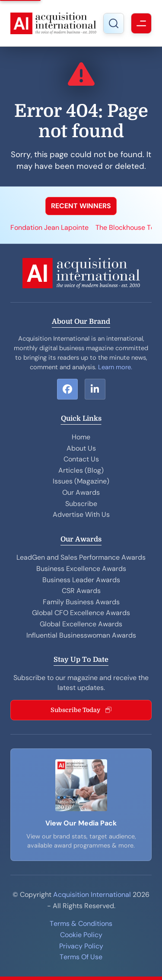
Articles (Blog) (81, 470)
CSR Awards (81, 591)
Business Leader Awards (81, 580)
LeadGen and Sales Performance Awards (81, 557)
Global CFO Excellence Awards (81, 613)
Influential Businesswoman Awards (81, 635)
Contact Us (81, 459)
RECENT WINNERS (81, 206)
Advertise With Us (81, 514)
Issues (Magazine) (81, 481)
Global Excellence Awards (81, 624)
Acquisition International (92, 895)
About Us (81, 448)
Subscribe (81, 504)
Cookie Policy (81, 935)
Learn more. (115, 367)
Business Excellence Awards (81, 569)
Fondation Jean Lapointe (49, 227)
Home (81, 437)
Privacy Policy (81, 946)
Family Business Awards (81, 602)
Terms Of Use (81, 957)
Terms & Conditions (81, 924)
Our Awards (81, 492)
